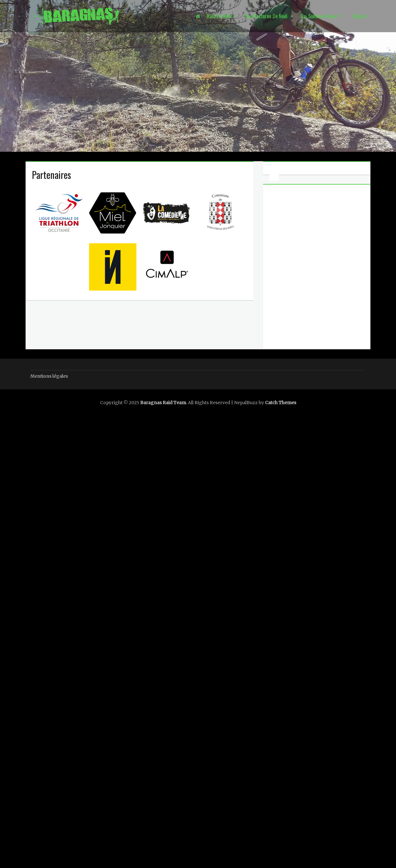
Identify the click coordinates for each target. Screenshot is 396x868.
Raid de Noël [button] (219, 16)
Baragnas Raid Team (163, 403)
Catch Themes (281, 403)
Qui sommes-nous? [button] (320, 16)
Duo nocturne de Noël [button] (266, 16)
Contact (360, 16)
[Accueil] (198, 16)
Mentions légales (49, 376)
